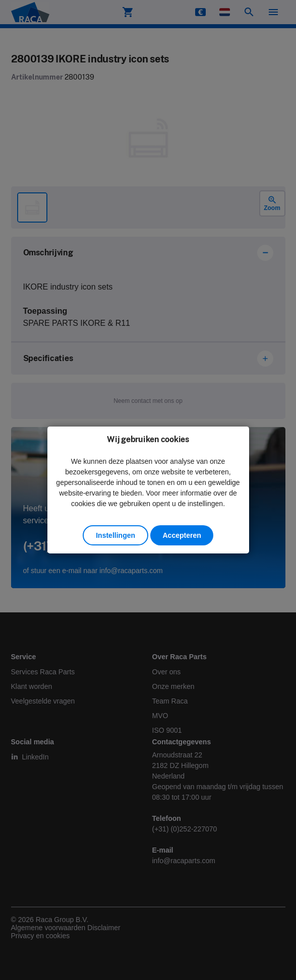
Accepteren (182, 535)
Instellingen (115, 535)
